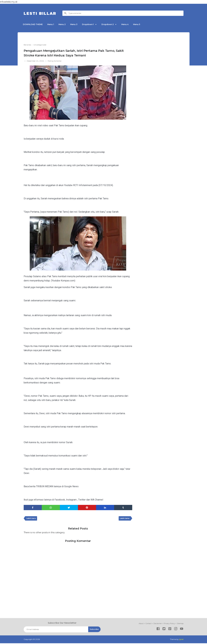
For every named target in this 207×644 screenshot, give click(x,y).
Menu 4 (135, 24)
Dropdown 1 (94, 24)
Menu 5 (148, 24)
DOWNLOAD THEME (34, 24)
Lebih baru (32, 519)
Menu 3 (79, 24)
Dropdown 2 (116, 24)
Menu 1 (53, 24)
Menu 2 (66, 24)
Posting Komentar (56, 61)
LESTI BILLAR (43, 13)
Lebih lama (124, 519)
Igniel (181, 640)
